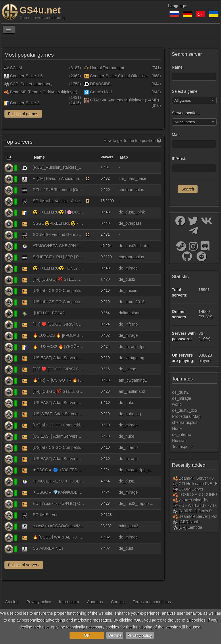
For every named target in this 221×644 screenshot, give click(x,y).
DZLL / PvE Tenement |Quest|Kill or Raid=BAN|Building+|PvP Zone (59, 190)
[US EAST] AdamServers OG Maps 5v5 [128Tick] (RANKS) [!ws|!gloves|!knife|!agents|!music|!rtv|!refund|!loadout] (59, 358)
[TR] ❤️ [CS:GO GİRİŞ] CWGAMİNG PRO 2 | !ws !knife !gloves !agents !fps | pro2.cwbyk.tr (59, 369)
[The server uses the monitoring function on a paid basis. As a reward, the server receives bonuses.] (88, 178)
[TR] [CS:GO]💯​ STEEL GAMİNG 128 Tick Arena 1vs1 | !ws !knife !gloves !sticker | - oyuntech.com (59, 391)
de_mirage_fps (132, 347)
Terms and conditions (152, 602)
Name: (178, 67)
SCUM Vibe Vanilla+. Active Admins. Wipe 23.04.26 (59, 201)
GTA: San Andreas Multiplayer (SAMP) (122, 100)
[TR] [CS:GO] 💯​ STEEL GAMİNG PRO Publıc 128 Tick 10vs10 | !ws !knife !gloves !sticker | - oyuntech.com (59, 279)
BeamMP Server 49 (196, 478)
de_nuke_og (130, 414)
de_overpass (130, 223)
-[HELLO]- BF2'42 (49, 313)
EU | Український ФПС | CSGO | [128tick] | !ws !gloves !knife (59, 503)
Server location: (186, 113)
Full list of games (23, 114)
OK (87, 635)
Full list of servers (24, 565)
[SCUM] (25, 201)
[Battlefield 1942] (25, 314)
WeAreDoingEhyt (194, 500)
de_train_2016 (132, 302)
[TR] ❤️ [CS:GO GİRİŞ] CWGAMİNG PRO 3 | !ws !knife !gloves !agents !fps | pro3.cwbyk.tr (59, 324)
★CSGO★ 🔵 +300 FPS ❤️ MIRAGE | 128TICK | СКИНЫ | (59, 470)
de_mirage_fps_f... (135, 470)
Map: (176, 134)
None (177, 428)
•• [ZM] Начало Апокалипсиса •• (59, 178)
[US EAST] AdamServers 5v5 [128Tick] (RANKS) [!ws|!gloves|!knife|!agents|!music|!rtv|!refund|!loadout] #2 (59, 436)
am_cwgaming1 (133, 380)
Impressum (69, 602)
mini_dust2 (128, 526)
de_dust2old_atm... (136, 246)
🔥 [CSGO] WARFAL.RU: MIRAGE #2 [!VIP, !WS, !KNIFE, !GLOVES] (59, 537)
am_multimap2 (132, 391)
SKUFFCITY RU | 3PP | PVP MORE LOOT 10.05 (59, 257)
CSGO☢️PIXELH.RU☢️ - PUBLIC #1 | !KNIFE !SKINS (59, 223)
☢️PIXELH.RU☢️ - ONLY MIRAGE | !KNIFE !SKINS (59, 268)
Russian (179, 441)
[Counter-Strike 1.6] (25, 179)
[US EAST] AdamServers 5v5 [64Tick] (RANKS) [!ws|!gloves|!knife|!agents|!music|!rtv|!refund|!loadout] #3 (59, 459)
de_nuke (126, 403)
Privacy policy (140, 635)
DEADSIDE (97, 84)
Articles (12, 602)
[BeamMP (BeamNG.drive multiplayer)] (175, 478)
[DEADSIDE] (25, 168)
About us (95, 602)
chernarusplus (131, 190)
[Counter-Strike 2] (25, 213)
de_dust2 (127, 279)
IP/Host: (179, 159)
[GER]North (189, 522)
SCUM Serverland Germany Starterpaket (59, 234)
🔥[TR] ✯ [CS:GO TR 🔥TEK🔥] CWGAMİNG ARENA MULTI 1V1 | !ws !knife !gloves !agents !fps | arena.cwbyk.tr (59, 380)
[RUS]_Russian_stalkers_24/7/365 (59, 167)
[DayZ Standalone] (25, 190)
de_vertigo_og (131, 358)
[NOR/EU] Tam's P (195, 511)
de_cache (127, 369)
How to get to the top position (132, 141)
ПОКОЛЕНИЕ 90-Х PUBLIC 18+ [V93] (59, 481)
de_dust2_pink (132, 212)
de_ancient (129, 291)
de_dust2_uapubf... (136, 503)
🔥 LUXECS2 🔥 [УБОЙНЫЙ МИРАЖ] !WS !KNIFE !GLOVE (59, 347)
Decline (115, 635)
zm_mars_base (132, 178)
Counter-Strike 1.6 (24, 76)
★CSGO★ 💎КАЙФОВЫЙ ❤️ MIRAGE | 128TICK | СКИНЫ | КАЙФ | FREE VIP (59, 492)
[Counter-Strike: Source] (25, 246)
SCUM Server (45, 515)
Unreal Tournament (104, 68)
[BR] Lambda (191, 527)
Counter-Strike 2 (22, 103)
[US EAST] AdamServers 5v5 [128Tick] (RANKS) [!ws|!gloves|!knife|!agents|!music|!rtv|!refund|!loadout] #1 (59, 403)
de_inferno (128, 324)
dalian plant (129, 313)
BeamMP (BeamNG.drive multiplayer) (41, 92)
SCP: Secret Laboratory (28, 84)
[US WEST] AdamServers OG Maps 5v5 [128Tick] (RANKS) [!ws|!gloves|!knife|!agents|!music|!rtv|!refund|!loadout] (59, 414)
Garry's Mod (98, 92)
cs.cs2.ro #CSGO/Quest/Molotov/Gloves (59, 526)
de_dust (126, 548)
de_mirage (128, 268)
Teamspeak (182, 447)
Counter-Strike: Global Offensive (116, 76)
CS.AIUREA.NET (48, 548)
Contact (118, 602)
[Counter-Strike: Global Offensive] (25, 224)
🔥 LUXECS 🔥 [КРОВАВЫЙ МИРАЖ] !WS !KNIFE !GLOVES (59, 335)
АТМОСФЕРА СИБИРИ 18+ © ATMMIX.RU (59, 246)
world (177, 404)
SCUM (13, 68)
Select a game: (185, 91)
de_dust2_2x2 (185, 410)
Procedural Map (186, 416)
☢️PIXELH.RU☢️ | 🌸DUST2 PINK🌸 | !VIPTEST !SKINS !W (59, 212)
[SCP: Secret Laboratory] (175, 511)
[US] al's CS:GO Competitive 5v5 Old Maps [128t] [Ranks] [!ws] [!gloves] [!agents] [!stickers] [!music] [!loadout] (59, 302)
